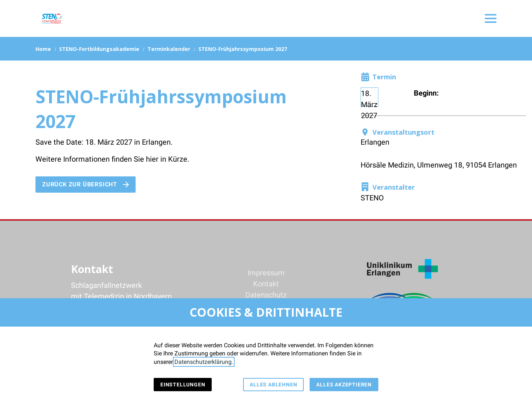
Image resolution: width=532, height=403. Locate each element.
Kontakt (266, 284)
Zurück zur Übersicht (80, 184)
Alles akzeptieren (344, 385)
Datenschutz (266, 295)
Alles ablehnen (273, 385)
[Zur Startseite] (52, 18)
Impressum (266, 273)
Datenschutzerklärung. (204, 362)
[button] (491, 18)
